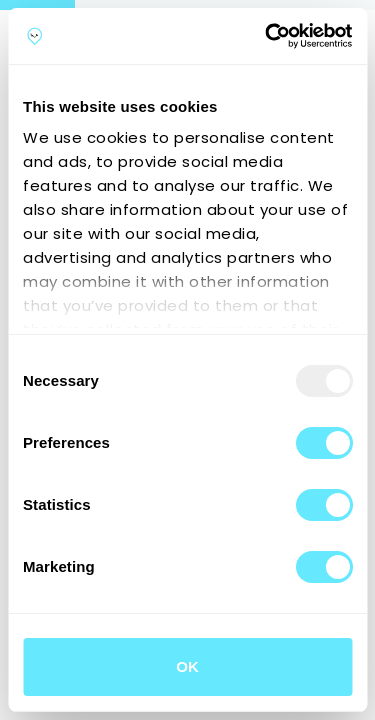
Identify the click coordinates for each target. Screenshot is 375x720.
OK (187, 666)
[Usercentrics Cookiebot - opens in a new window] (267, 36)
